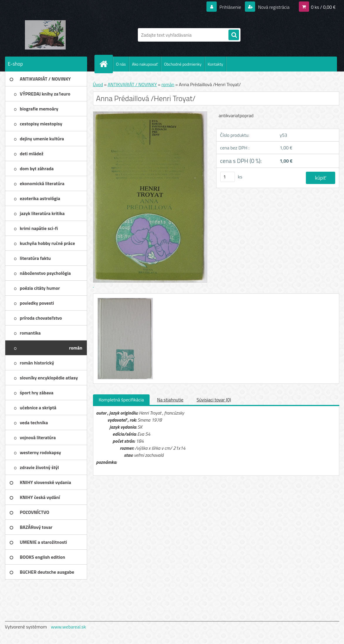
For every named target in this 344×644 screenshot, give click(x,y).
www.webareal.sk (68, 627)
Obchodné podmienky (183, 64)
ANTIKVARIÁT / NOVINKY (132, 84)
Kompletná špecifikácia (121, 400)
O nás (121, 64)
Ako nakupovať (145, 64)
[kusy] (228, 177)
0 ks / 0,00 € (323, 7)
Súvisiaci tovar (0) (214, 400)
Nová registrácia (273, 7)
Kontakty (215, 64)
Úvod (98, 84)
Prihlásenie (230, 7)
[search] (234, 35)
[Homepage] (106, 64)
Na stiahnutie (170, 400)
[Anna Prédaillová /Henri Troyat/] (124, 299)
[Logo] (45, 35)
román (168, 84)
